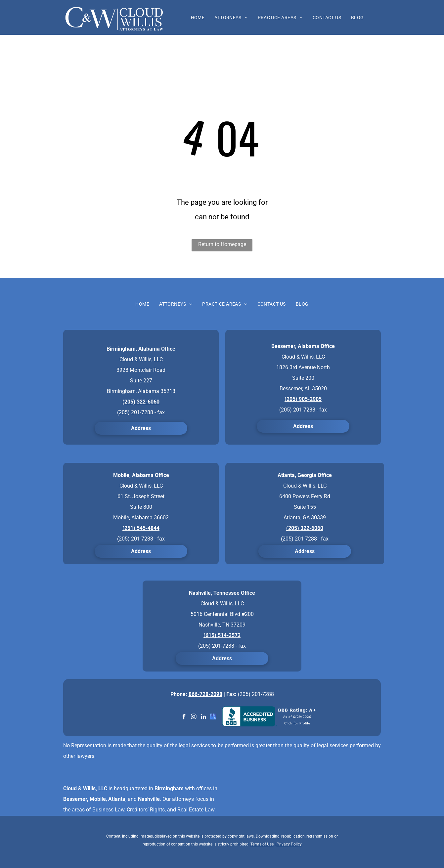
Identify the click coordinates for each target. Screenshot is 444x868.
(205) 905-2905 (303, 399)
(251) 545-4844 (141, 528)
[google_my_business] (213, 717)
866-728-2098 (205, 694)
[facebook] (184, 717)
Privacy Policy (289, 844)
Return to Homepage (222, 244)
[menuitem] (198, 18)
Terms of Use (262, 844)
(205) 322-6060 (141, 402)
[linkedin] (203, 717)
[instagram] (194, 717)
